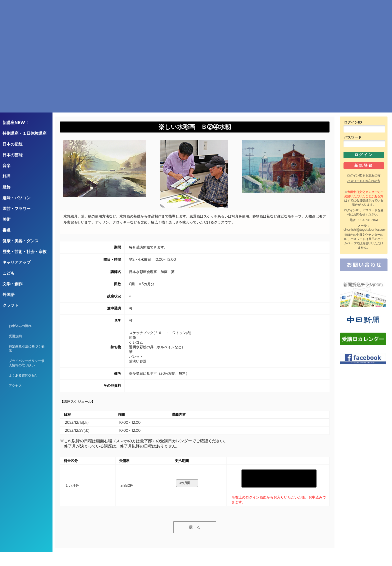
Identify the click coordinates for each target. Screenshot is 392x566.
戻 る (195, 515)
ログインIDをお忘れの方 (364, 175)
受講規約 (15, 336)
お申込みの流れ (20, 326)
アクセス (15, 386)
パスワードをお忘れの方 (364, 181)
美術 (6, 219)
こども (8, 273)
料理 (6, 176)
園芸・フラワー (16, 209)
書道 (6, 230)
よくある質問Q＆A (23, 375)
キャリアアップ (16, 262)
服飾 (6, 187)
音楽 (6, 166)
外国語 (8, 295)
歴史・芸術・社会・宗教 (24, 252)
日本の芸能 (12, 155)
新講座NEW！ (16, 123)
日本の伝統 (12, 144)
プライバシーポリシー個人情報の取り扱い (27, 363)
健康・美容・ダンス (20, 241)
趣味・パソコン (16, 198)
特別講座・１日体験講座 (24, 133)
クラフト (10, 305)
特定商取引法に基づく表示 (27, 348)
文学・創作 (12, 284)
